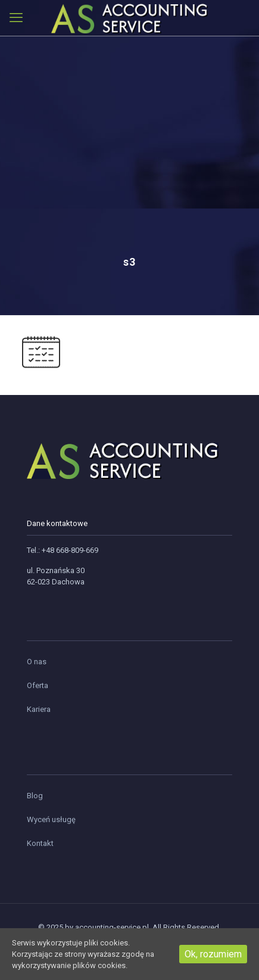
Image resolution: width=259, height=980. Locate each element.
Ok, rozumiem (213, 954)
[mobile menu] (16, 18)
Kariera (39, 709)
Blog (35, 796)
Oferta (38, 685)
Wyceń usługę (51, 819)
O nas (37, 662)
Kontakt (40, 843)
